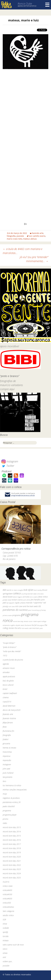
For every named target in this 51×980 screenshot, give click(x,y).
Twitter (8, 466)
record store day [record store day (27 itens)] (18, 621)
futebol (6, 739)
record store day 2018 (12, 848)
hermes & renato (9, 748)
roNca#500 (7, 894)
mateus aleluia (30, 239)
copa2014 (7, 702)
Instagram (10, 461)
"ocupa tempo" (9, 643)
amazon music (9, 668)
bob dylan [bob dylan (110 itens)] (28, 590)
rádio (5, 823)
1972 (5, 656)
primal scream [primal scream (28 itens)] (7, 615)
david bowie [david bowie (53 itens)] (8, 597)
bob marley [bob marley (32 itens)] (38, 590)
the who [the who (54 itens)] (18, 628)
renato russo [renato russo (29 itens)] (28, 621)
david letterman (9, 706)
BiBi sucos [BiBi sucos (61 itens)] (7, 590)
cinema (6, 697)
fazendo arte (38, 233)
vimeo (5, 953)
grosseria (6, 744)
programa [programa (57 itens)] (17, 615)
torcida (6, 936)
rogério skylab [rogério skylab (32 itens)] (15, 625)
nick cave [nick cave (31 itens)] (11, 606)
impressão (7, 760)
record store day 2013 (12, 827)
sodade (6, 928)
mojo (5, 794)
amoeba (6, 672)
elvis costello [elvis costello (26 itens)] (34, 597)
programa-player (10, 815)
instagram (7, 764)
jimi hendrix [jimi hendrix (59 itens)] (36, 600)
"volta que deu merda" (12, 651)
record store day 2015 (12, 836)
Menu (47, 5)
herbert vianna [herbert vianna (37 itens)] (17, 600)
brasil (5, 689)
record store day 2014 (12, 832)
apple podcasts (9, 676)
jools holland (8, 773)
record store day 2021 (12, 861)
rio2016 (6, 882)
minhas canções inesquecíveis (15, 790)
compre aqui (7, 389)
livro (4, 781)
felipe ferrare (8, 723)
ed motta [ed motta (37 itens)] (26, 597)
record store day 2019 (12, 852)
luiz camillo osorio (37, 236)
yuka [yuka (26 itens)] (41, 628)
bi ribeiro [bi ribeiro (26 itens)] (15, 590)
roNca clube (8, 886)
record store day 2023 (12, 869)
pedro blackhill (9, 806)
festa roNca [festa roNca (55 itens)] (43, 597)
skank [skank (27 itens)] (22, 625)
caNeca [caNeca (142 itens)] (17, 593)
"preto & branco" (10, 647)
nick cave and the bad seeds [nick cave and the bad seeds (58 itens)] (26, 606)
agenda (6, 664)
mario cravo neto (14, 239)
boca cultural (8, 685)
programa (7, 811)
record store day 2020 (12, 857)
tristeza (6, 940)
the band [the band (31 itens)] (28, 625)
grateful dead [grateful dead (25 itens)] (7, 600)
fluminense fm (8, 731)
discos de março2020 (12, 710)
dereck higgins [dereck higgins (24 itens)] (18, 597)
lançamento (8, 777)
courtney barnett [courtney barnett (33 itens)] (27, 594)
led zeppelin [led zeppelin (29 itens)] (10, 603)
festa (5, 727)
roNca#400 (7, 890)
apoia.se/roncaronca (27, 6)
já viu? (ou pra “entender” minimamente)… (34, 259)
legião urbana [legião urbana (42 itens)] (20, 603)
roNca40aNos (8, 907)
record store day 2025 (12, 878)
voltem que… (8, 961)
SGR (4, 920)
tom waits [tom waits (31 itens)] (25, 628)
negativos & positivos (11, 798)
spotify (5, 932)
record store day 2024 (12, 873)
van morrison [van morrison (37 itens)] (34, 628)
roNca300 (7, 903)
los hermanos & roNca (12, 785)
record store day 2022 (12, 865)
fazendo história (9, 718)
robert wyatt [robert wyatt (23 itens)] (37, 621)
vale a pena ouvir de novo (13, 945)
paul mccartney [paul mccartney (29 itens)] (34, 610)
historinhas (7, 752)
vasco (5, 949)
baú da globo (8, 681)
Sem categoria (8, 911)
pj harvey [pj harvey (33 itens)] (43, 610)
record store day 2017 (12, 844)
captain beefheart (10, 693)
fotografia (11, 236)
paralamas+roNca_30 (12, 802)
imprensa (7, 756)
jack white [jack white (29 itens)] (27, 600)
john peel (6, 769)
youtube (20, 236)
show (5, 924)
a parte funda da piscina (13, 660)
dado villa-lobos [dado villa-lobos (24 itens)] (38, 594)
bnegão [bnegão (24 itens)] (21, 590)
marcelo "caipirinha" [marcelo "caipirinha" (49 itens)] (34, 603)
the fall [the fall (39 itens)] (34, 625)
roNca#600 (7, 899)
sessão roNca (8, 915)
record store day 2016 (12, 840)
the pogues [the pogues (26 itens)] (41, 625)
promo (6, 819)
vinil (4, 957)
